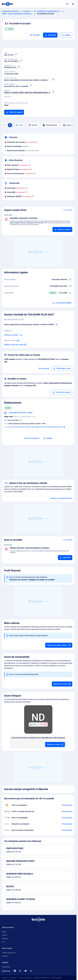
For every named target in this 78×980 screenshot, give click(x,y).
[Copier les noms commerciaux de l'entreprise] (70, 286)
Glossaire (5, 956)
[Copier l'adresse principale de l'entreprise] (53, 92)
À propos (5, 978)
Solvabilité (50, 35)
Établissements (50, 125)
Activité (33, 125)
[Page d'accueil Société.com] (7, 4)
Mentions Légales (56, 978)
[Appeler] (66, 35)
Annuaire (5, 938)
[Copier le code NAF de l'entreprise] (57, 325)
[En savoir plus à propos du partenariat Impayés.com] (67, 824)
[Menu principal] (73, 4)
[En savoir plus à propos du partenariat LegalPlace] (67, 805)
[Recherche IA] (10, 125)
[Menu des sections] (4, 125)
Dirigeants (68, 125)
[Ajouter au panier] (62, 229)
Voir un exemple (68, 210)
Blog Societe (6, 967)
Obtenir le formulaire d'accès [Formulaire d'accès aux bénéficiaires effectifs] (62, 498)
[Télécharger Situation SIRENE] (70, 293)
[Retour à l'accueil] (38, 920)
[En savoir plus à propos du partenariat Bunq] (67, 811)
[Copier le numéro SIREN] (16, 54)
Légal (19, 125)
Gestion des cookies (25, 978)
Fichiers (5, 935)
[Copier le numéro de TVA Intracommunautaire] (19, 67)
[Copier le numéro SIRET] (21, 60)
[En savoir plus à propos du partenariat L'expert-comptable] (67, 818)
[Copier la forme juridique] (31, 86)
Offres (4, 932)
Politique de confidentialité (41, 978)
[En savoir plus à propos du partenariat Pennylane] (67, 830)
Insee (6, 105)
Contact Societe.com (9, 953)
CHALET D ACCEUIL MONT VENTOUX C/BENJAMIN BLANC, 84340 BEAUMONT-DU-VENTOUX (39, 93)
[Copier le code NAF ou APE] (53, 79)
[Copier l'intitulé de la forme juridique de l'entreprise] (70, 280)
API (3, 942)
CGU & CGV (13, 978)
